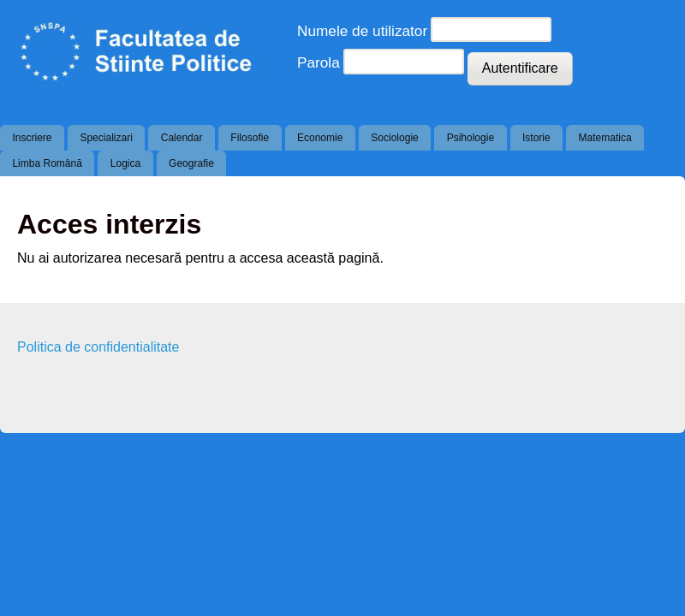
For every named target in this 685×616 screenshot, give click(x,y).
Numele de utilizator (362, 31)
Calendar (182, 138)
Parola (319, 62)
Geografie (191, 163)
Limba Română (47, 163)
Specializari (106, 138)
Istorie (536, 138)
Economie (320, 138)
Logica (125, 163)
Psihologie (471, 138)
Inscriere (32, 138)
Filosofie (250, 138)
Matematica (605, 138)
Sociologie (394, 138)
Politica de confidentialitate (98, 347)
